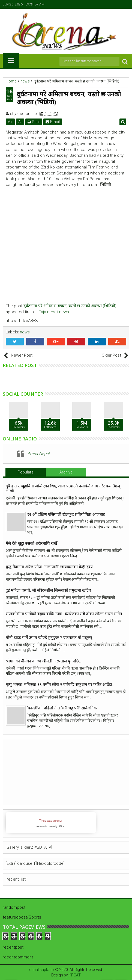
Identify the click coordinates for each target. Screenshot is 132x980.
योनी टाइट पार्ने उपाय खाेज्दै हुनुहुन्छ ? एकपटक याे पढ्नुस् (49, 638)
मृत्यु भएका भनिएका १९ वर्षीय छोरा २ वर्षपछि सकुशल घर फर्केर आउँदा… (60, 685)
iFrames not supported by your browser (51, 823)
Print (34, 122)
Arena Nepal (38, 454)
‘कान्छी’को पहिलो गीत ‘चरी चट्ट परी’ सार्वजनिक (62, 708)
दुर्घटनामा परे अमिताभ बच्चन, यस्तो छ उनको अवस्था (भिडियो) (70, 306)
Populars (26, 472)
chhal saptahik (42, 970)
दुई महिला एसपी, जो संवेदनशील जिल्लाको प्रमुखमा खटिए (48, 590)
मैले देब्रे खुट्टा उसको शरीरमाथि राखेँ (31, 543)
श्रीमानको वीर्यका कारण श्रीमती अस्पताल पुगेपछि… (44, 661)
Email (53, 122)
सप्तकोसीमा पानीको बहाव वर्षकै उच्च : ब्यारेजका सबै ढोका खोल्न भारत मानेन (64, 614)
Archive (66, 472)
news (25, 332)
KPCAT (75, 975)
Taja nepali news (54, 312)
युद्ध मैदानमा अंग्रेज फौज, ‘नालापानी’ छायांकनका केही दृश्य (50, 567)
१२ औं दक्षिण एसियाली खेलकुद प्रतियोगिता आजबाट (66, 514)
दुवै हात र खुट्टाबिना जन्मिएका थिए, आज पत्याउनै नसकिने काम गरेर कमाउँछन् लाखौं (63, 488)
